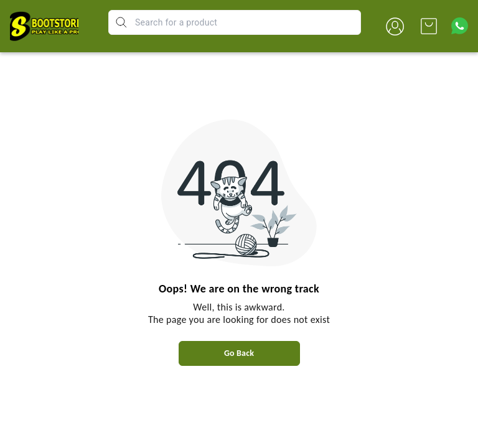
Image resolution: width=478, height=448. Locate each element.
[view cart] (429, 26)
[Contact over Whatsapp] (460, 26)
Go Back (239, 353)
